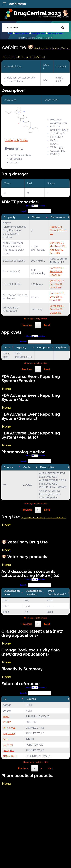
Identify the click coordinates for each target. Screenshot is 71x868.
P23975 (49, 38)
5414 (6, 739)
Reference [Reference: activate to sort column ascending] (58, 217)
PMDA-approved (56, 33)
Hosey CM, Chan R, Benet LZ (58, 230)
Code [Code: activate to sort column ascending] (27, 467)
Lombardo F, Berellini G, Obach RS (57, 271)
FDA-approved (22, 33)
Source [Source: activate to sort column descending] (9, 467)
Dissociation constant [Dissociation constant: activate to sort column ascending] (34, 593)
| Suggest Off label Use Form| (33, 518)
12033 (6, 716)
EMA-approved (38, 33)
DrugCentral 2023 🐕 (41, 13)
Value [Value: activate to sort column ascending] (36, 217)
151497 (7, 722)
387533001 (9, 728)
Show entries (35, 206)
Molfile (9, 140)
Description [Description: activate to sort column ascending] (48, 467)
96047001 (9, 750)
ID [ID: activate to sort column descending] (5, 699)
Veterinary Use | (42, 48)
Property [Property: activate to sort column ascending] (10, 217)
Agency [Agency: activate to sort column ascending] (21, 347)
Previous (27, 325)
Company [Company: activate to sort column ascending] (43, 347)
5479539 (8, 745)
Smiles (24, 140)
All (11, 33)
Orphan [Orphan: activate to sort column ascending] (61, 347)
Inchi (16, 140)
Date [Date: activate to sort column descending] (7, 347)
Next (47, 325)
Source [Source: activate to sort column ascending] (31, 699)
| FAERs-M (16, 57)
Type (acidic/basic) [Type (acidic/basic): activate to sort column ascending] (57, 593)
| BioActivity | (39, 57)
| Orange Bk (27, 57)
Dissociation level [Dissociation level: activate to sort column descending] (12, 593)
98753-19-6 (9, 756)
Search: (35, 211)
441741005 (9, 733)
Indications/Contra (59, 48)
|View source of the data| (56, 518)
